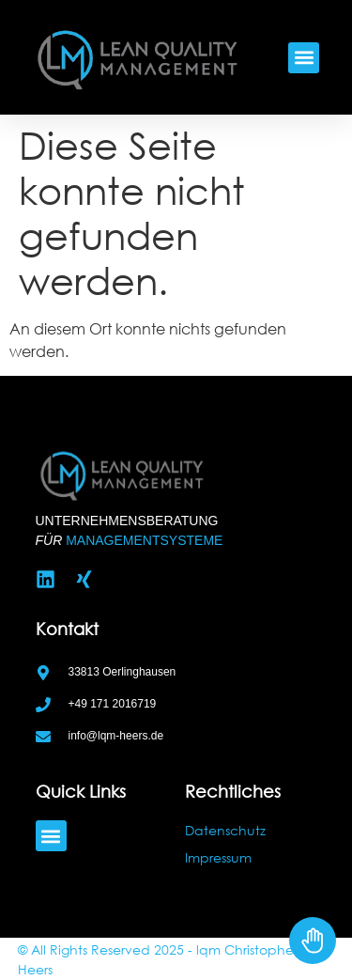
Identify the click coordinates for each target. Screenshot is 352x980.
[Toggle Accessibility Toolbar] (313, 941)
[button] (304, 58)
